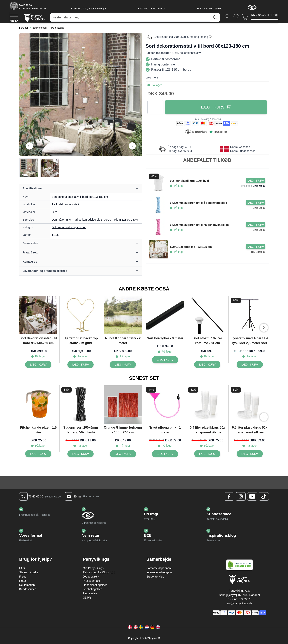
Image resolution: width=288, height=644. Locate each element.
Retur (23, 581)
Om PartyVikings (93, 568)
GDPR (87, 598)
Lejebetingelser (92, 589)
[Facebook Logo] (229, 496)
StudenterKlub (155, 577)
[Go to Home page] (34, 17)
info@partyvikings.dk (239, 603)
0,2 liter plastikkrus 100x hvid (189, 181)
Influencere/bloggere (159, 572)
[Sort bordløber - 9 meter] (165, 360)
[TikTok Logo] (264, 496)
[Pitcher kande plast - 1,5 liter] (38, 454)
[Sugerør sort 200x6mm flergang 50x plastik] (80, 454)
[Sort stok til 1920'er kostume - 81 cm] (207, 365)
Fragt (22, 577)
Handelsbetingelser (95, 585)
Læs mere (152, 77)
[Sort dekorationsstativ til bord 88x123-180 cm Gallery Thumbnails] (39, 168)
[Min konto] (227, 17)
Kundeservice (28, 589)
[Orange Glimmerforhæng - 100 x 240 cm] (123, 454)
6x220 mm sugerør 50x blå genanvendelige (198, 203)
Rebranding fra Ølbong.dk (99, 572)
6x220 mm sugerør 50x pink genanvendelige (199, 225)
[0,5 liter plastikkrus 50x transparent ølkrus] (250, 454)
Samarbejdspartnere (159, 568)
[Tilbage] (29, 146)
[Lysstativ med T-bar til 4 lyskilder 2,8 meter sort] (250, 365)
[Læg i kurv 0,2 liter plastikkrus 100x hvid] (256, 181)
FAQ (22, 568)
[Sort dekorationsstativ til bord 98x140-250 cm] (38, 365)
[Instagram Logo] (241, 496)
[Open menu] (14, 18)
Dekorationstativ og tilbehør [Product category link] (69, 227)
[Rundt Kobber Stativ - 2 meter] (123, 365)
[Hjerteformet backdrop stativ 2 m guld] (80, 365)
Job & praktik (91, 577)
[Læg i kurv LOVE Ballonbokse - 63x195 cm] (256, 247)
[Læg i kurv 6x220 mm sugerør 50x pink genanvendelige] (256, 225)
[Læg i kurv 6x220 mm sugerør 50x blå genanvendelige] (256, 203)
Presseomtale (91, 581)
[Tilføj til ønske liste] (137, 38)
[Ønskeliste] (236, 17)
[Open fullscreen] (81, 94)
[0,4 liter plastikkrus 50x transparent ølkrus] (207, 454)
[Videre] (132, 146)
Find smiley (90, 593)
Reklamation (27, 585)
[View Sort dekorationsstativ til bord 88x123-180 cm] (29, 168)
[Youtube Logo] (252, 496)
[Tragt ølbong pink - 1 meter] (165, 454)
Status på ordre (29, 572)
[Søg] (215, 17)
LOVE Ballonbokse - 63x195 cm (191, 247)
